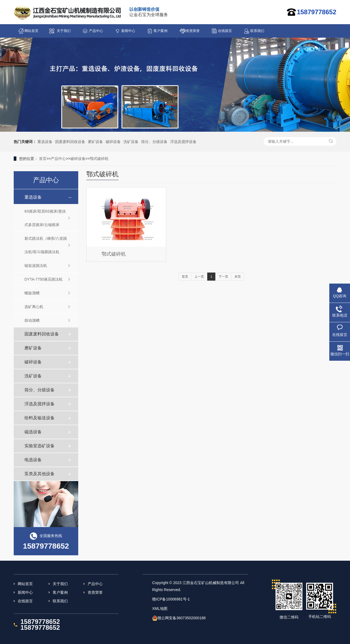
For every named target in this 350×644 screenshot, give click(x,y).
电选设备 (33, 460)
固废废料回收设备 (70, 142)
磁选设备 (33, 432)
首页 (43, 159)
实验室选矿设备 (40, 446)
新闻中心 (128, 31)
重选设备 (45, 142)
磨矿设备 (95, 142)
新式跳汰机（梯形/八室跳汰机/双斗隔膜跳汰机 (46, 245)
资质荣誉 (193, 31)
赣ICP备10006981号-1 (171, 599)
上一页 (199, 277)
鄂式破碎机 (99, 159)
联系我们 (257, 31)
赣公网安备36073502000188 (182, 618)
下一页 (223, 277)
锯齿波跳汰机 (36, 266)
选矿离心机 (34, 307)
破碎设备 (113, 142)
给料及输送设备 (40, 418)
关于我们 (64, 31)
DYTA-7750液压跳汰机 (44, 279)
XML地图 (160, 609)
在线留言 (225, 31)
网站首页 (31, 31)
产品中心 (96, 31)
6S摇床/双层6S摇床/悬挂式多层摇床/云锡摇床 (45, 218)
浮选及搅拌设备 (183, 142)
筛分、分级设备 (154, 142)
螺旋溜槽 (32, 293)
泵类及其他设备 (40, 474)
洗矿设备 (131, 142)
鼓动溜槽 (32, 320)
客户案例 (160, 31)
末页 (238, 277)
